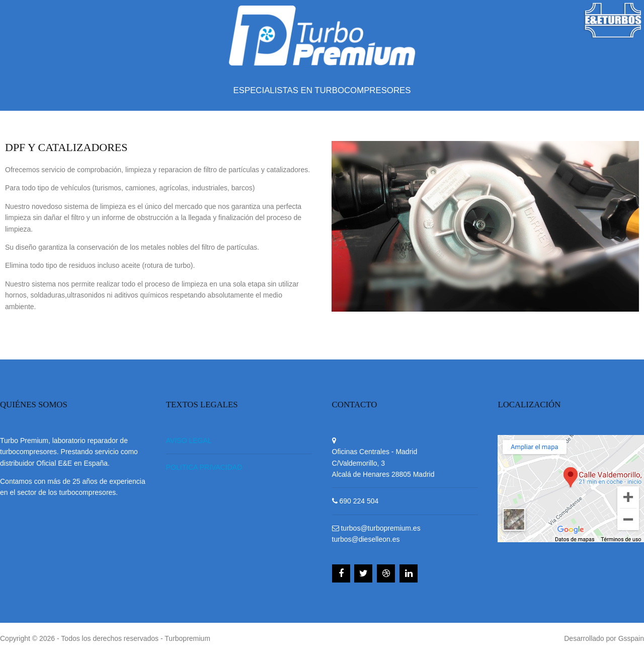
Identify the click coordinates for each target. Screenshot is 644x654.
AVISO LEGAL (189, 441)
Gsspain (631, 638)
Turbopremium (187, 638)
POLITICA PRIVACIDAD (204, 467)
